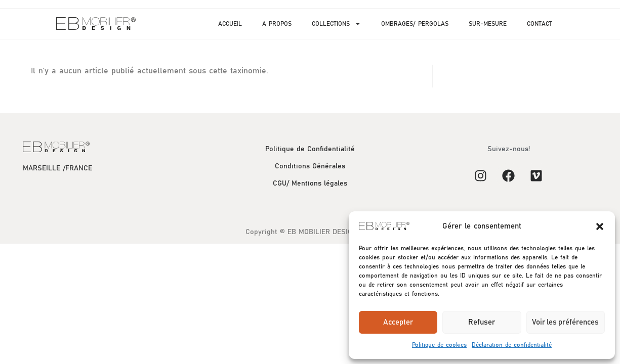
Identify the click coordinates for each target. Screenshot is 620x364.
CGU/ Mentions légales (310, 184)
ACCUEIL (230, 24)
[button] (600, 226)
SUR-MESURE (488, 24)
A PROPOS (277, 24)
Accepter (398, 322)
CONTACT (540, 24)
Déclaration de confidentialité (512, 345)
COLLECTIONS (336, 24)
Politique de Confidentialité (310, 149)
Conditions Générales (310, 166)
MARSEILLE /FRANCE (57, 168)
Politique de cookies (439, 345)
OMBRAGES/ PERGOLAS (415, 24)
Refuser (482, 322)
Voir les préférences (565, 322)
